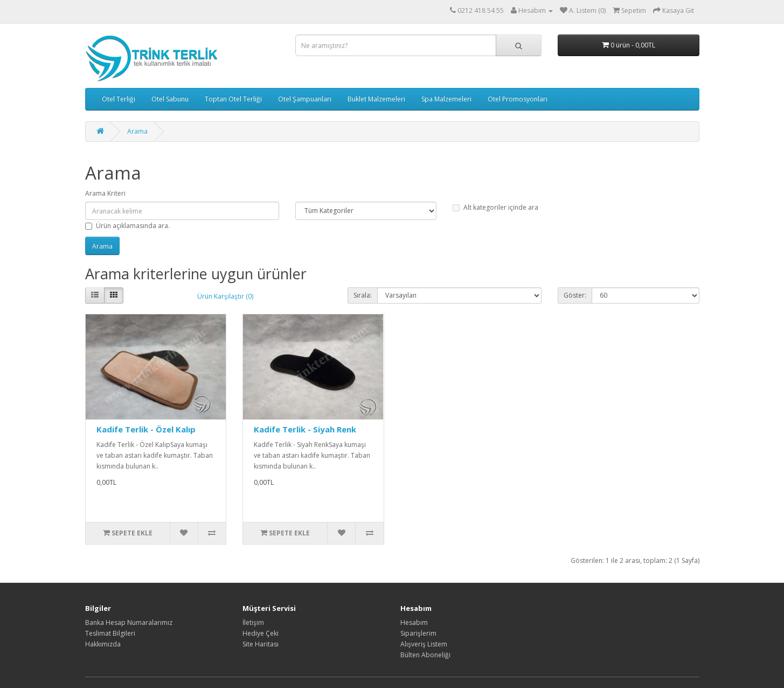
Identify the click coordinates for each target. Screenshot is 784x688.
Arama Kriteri (105, 193)
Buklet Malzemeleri (376, 99)
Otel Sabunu (170, 99)
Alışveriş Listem (424, 644)
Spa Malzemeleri (446, 99)
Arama (137, 131)
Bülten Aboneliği (425, 655)
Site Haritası (261, 644)
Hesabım (414, 622)
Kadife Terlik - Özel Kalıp (146, 429)
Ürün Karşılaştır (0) (225, 296)
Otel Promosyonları (518, 99)
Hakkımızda (103, 644)
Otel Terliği (119, 99)
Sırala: (363, 295)
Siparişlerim (418, 633)
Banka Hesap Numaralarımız (129, 622)
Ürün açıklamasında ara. (127, 226)
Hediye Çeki (261, 633)
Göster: (575, 295)
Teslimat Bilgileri (110, 633)
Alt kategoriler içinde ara (495, 207)
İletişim (253, 622)
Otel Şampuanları (305, 99)
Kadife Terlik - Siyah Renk (305, 429)
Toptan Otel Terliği (233, 99)
